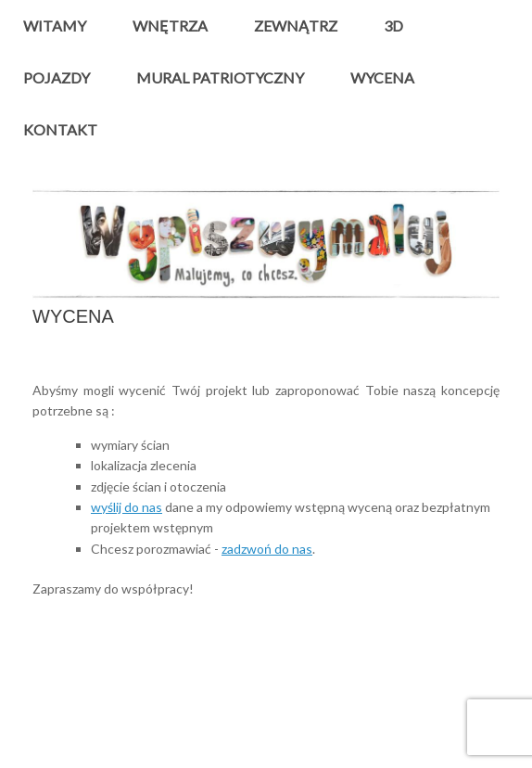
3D (393, 26)
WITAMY (55, 26)
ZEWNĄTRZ (296, 26)
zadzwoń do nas (267, 549)
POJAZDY (57, 77)
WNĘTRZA (170, 26)
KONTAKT (60, 129)
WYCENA (382, 77)
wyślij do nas (127, 507)
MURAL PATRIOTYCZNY (220, 77)
